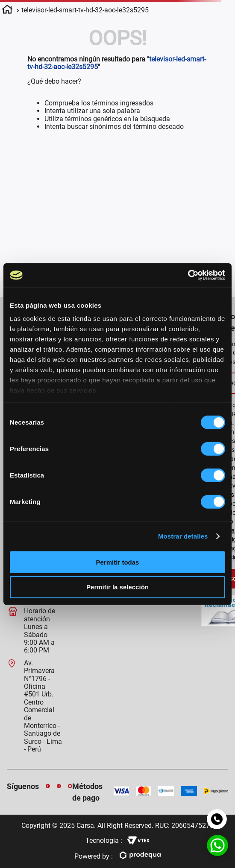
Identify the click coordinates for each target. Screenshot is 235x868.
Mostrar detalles (182, 536)
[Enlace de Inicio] (7, 11)
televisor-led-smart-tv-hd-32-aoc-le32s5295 (85, 10)
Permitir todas (118, 562)
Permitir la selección (117, 587)
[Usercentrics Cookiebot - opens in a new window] (187, 275)
